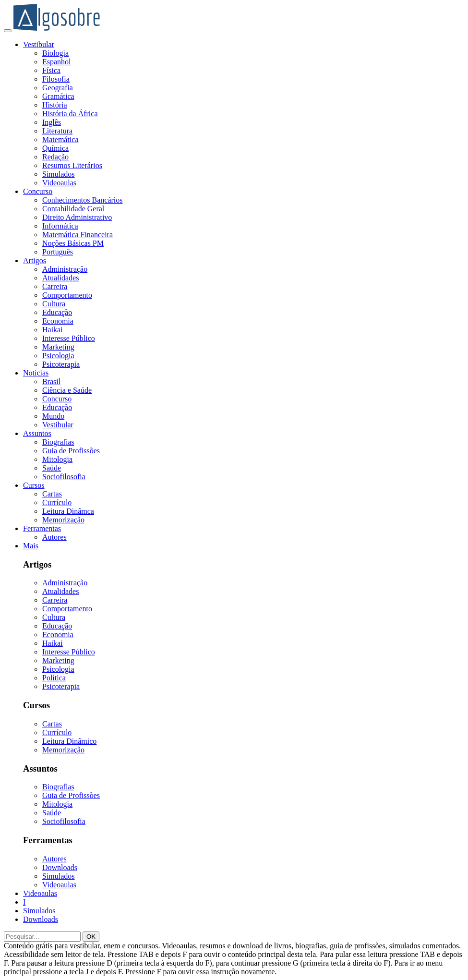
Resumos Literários (72, 165)
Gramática (58, 96)
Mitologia (57, 459)
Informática (60, 226)
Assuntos (37, 433)
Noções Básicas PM (73, 243)
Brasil (51, 381)
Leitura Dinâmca (68, 511)
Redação (55, 157)
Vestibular (39, 44)
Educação (57, 312)
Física (51, 70)
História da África (70, 114)
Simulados (59, 174)
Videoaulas (59, 183)
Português (58, 252)
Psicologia (58, 356)
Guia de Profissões (71, 451)
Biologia (55, 53)
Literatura (57, 131)
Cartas (52, 494)
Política (54, 678)
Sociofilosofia (64, 477)
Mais (31, 546)
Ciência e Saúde (67, 390)
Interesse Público (69, 338)
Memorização (63, 520)
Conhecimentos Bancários (83, 200)
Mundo (53, 416)
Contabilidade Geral (73, 209)
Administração (65, 269)
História (55, 105)
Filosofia (56, 79)
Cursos (34, 485)
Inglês (52, 122)
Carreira (55, 286)
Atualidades (60, 278)
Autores (54, 537)
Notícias (36, 373)
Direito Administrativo (77, 217)
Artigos (35, 260)
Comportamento (67, 295)
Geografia (58, 88)
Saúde (52, 468)
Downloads (60, 867)
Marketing (58, 347)
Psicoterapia (61, 364)
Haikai (53, 330)
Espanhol (57, 62)
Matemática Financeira (78, 235)
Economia (58, 321)
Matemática (60, 139)
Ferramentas (42, 528)
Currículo (57, 502)
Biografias (58, 442)
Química (55, 148)
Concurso (38, 191)
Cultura (54, 304)
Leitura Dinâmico (69, 741)
